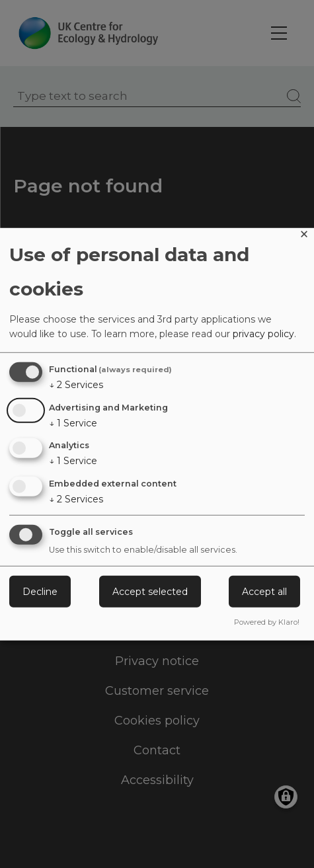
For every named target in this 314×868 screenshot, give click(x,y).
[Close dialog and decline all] (304, 236)
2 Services (76, 385)
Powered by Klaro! (267, 622)
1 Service (73, 422)
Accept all (264, 592)
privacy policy (263, 334)
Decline (40, 592)
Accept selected (150, 592)
